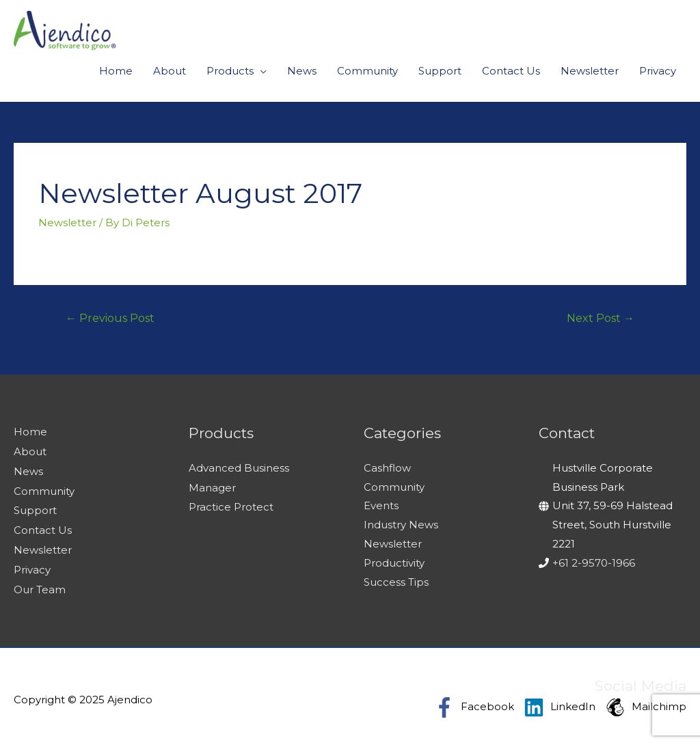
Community (367, 71)
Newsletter (590, 71)
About (170, 71)
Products (230, 71)
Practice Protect (231, 505)
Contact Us (511, 71)
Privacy (658, 71)
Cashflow (387, 468)
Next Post (601, 318)
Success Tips (396, 582)
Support (440, 71)
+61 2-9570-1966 (594, 563)
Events (381, 505)
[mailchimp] (646, 701)
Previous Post (110, 318)
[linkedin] (563, 701)
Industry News (401, 525)
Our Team (40, 584)
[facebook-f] (477, 701)
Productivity (394, 563)
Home (116, 71)
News (302, 71)
